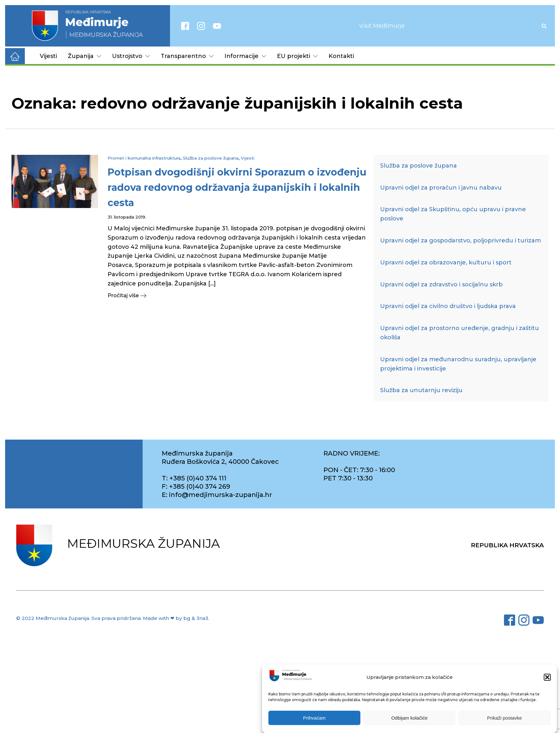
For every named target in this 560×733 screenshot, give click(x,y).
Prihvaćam (314, 718)
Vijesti (48, 56)
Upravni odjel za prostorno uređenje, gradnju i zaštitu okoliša (460, 333)
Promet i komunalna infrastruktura (144, 158)
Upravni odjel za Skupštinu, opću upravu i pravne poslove (453, 214)
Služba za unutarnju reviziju (421, 390)
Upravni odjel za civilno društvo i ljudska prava (448, 306)
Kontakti (341, 56)
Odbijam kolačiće (409, 718)
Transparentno (187, 56)
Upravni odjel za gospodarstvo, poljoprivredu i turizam (461, 241)
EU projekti (297, 56)
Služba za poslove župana (211, 158)
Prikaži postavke (504, 718)
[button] (547, 677)
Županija (85, 56)
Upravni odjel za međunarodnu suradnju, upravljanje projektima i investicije (458, 364)
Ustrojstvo (131, 56)
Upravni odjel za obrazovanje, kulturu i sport (446, 262)
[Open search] (544, 26)
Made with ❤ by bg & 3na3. (176, 618)
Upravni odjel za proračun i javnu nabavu (441, 188)
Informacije (245, 56)
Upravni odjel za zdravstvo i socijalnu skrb (441, 284)
